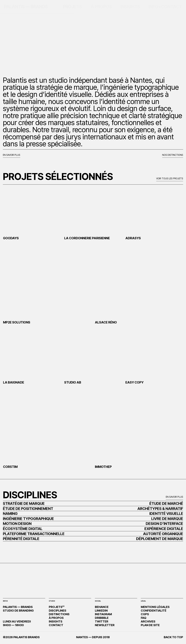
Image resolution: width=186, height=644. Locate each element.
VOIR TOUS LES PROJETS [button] (170, 178)
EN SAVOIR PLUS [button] (12, 155)
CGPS (145, 614)
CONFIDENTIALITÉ (154, 611)
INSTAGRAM (103, 614)
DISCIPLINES (58, 611)
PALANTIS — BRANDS (26, 7)
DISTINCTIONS (59, 614)
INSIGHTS (56, 621)
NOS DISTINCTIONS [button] (173, 155)
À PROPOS (56, 618)
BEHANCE (102, 607)
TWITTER (102, 621)
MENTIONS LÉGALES (155, 607)
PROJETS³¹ (57, 607)
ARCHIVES (148, 621)
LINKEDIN (101, 611)
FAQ (144, 618)
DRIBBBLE (102, 618)
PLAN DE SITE (150, 625)
